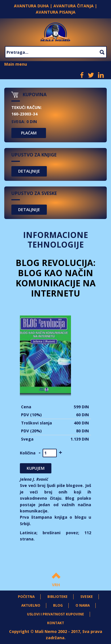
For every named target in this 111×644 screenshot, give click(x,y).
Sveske (87, 597)
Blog (58, 605)
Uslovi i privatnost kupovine (55, 614)
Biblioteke (57, 597)
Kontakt (56, 623)
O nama (83, 605)
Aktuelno (31, 605)
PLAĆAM (29, 133)
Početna (26, 597)
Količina (28, 453)
